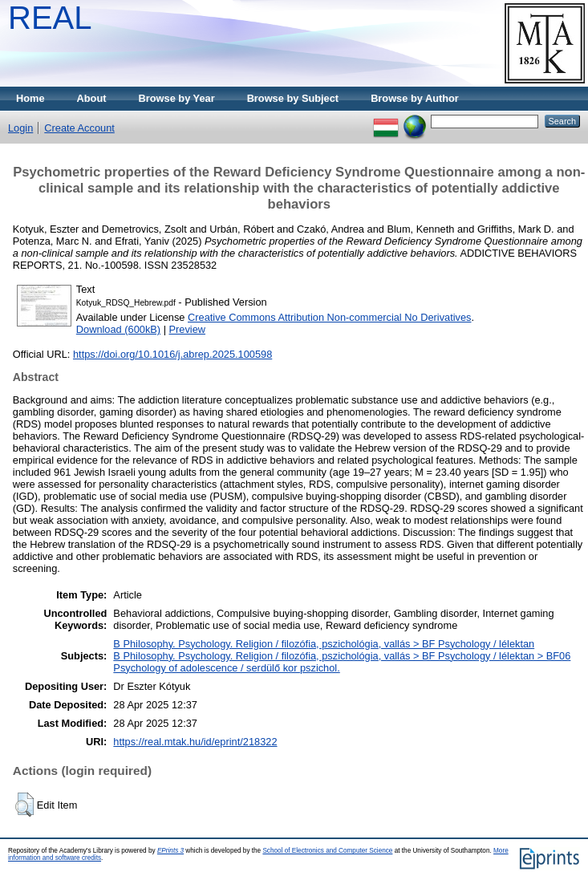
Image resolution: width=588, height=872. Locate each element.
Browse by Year (177, 98)
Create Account (79, 128)
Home (30, 98)
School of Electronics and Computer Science (327, 851)
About (92, 98)
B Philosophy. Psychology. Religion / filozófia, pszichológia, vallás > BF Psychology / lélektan (324, 644)
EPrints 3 (170, 851)
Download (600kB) (118, 329)
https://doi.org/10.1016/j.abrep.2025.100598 (172, 354)
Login (20, 128)
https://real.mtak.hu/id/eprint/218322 (195, 742)
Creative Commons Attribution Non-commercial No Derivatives (329, 317)
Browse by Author (415, 98)
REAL (50, 18)
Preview (188, 329)
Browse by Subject (293, 98)
